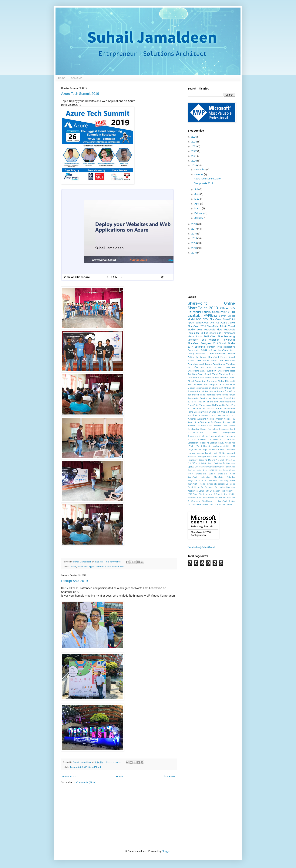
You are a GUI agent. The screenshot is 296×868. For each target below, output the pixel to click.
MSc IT (223, 450)
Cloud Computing (197, 381)
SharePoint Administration (221, 402)
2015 (194, 238)
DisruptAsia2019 (79, 767)
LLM (233, 446)
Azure (73, 567)
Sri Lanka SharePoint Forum (212, 357)
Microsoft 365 (197, 340)
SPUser (232, 470)
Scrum (190, 474)
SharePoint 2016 (197, 326)
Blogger (166, 851)
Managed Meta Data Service (211, 457)
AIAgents (192, 419)
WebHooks (196, 501)
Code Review (229, 426)
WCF (225, 498)
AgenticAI (202, 419)
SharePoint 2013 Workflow (202, 371)
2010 (194, 253)
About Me (76, 78)
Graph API (230, 443)
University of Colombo (213, 494)
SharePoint (216, 319)
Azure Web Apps (85, 567)
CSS (198, 426)
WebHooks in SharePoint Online (219, 501)
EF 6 (201, 436)
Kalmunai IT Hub (205, 354)
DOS (221, 361)
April (197, 204)
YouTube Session (218, 504)
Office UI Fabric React (202, 463)
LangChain (193, 450)
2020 (194, 161)
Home (62, 78)
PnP (198, 333)
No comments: (114, 562)
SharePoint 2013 (203, 308)
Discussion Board (227, 429)
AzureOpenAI (229, 422)
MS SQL (216, 450)
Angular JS (229, 419)
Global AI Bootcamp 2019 (212, 443)
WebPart (216, 412)
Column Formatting (209, 429)
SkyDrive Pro (229, 405)
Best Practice (221, 378)
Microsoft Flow (213, 330)
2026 (194, 137)
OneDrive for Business (224, 463)
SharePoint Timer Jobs (199, 405)
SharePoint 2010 (224, 312)
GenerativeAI (193, 443)
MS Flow (230, 385)
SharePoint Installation (199, 477)
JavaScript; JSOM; (221, 446)
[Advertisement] (130, 811)
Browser (191, 426)
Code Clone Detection (211, 426)
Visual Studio (202, 312)
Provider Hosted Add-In (198, 470)
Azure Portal (210, 361)
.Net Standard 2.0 (226, 416)
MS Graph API (205, 450)
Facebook (231, 439)
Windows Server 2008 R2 (199, 504)
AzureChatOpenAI (213, 422)
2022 (194, 151)
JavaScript (195, 316)
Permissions (222, 395)
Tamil (215, 374)
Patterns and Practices (204, 395)
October (199, 174)
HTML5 (198, 446)
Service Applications (211, 398)
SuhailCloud (118, 567)
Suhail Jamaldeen (225, 408)
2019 (194, 165)
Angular (219, 419)
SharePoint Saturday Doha (222, 481)
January (199, 218)
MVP (199, 319)
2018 (194, 224)
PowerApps (230, 467)
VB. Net (219, 498)
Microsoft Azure (103, 567)
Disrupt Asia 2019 (74, 581)
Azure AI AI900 (196, 422)
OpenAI (191, 467)
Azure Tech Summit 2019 (80, 94)
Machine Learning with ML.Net (211, 453)
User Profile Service (206, 498)
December (200, 170)
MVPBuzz (210, 316)
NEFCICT (220, 460)
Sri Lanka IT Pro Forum (201, 408)
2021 (194, 156)
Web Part (207, 412)
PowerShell (229, 340)
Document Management (222, 432)
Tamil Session (195, 412)
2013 (194, 248)
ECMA (204, 350)
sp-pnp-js (200, 347)
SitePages (216, 405)
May (197, 199)
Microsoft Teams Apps (206, 364)
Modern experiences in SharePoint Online (209, 388)
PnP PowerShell (209, 467)
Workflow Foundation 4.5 (201, 415)
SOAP (212, 470)
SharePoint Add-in (217, 326)
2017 (194, 229)
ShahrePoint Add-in (205, 474)
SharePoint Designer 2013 (203, 343)
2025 (194, 142)
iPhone (229, 504)
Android (211, 419)
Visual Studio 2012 (198, 336)
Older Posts (169, 776)
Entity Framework (211, 436)
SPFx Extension (226, 367)
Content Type (214, 347)
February (199, 213)
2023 (194, 146)
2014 (194, 243)
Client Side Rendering (223, 336)
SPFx (206, 319)
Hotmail (207, 446)
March (198, 208)
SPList (205, 333)
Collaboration (193, 429)
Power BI (220, 467)
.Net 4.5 (215, 323)
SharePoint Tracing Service (200, 484)
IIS (223, 385)
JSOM (232, 323)
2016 (194, 234)
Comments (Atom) (86, 782)
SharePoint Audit (226, 474)
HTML (190, 446)
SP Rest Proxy (222, 470)
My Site (212, 460)
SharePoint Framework (222, 333)
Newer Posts (69, 776)
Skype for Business (204, 487)
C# (190, 312)
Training (223, 374)
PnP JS (211, 367)
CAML (232, 378)
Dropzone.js (193, 436)
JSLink (213, 350)
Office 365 (228, 308)
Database (212, 381)
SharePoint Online (211, 303)
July (197, 189)
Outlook (198, 467)
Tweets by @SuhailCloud (201, 547)
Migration (214, 340)
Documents (193, 350)
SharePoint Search (202, 374)
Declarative (229, 347)
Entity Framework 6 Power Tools (208, 439)
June (197, 194)
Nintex (205, 391)
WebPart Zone (228, 412)
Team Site (198, 494)
